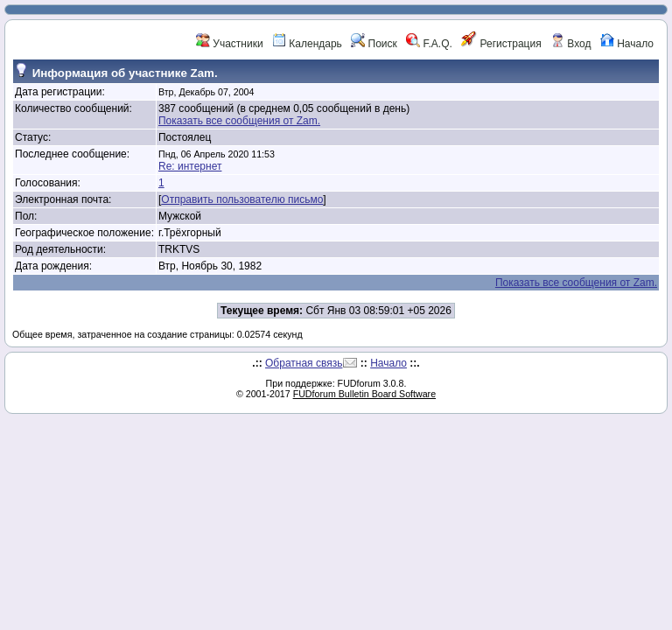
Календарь (307, 44)
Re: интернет (190, 166)
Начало (627, 44)
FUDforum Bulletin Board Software (364, 394)
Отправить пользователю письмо (242, 199)
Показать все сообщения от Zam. (239, 121)
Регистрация (501, 44)
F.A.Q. (429, 44)
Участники (230, 44)
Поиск (374, 44)
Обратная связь (304, 363)
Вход (570, 44)
